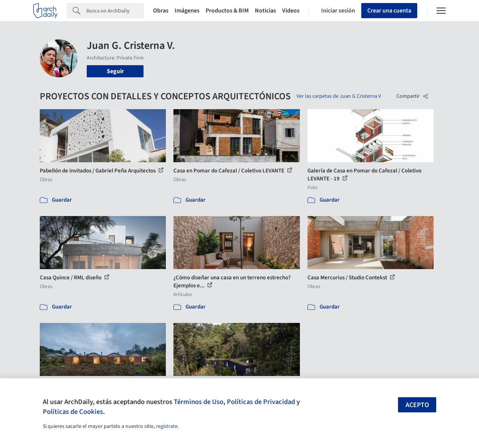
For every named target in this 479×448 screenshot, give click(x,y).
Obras (161, 11)
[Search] (115, 11)
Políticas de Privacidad (261, 402)
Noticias (265, 11)
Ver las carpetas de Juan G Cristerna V (339, 96)
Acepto (417, 405)
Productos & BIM (227, 11)
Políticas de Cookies (73, 412)
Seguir (115, 71)
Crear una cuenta (389, 11)
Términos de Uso (199, 402)
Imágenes (187, 11)
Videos (291, 11)
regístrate (167, 426)
